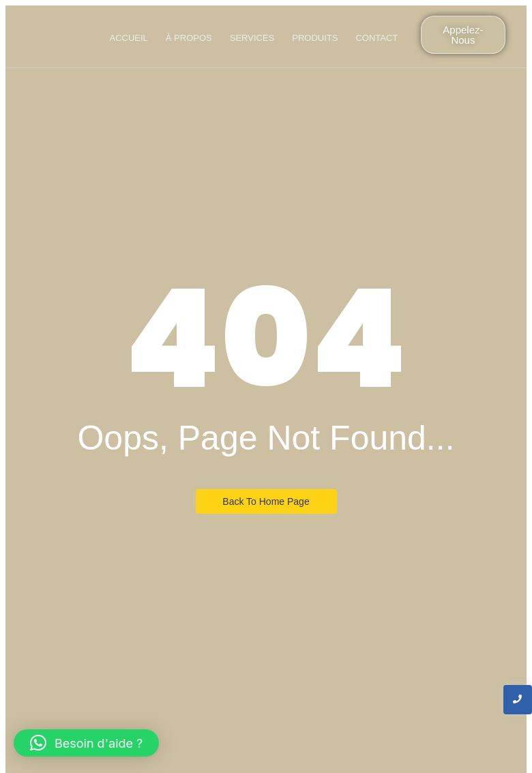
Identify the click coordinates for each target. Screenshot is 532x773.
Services (252, 38)
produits (315, 38)
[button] (86, 743)
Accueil (128, 38)
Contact (376, 38)
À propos (189, 38)
